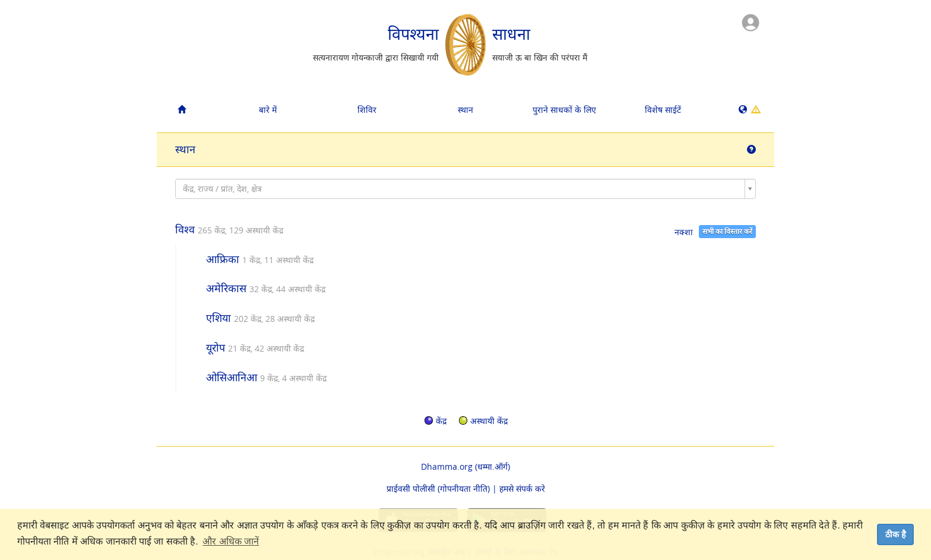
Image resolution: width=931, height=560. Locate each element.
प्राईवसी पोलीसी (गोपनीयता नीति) (438, 488)
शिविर (367, 110)
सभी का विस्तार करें (727, 231)
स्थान (465, 110)
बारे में (268, 110)
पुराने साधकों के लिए (564, 110)
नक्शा (684, 232)
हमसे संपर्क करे (522, 488)
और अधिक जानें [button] (231, 541)
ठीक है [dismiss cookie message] (896, 534)
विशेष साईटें (663, 110)
